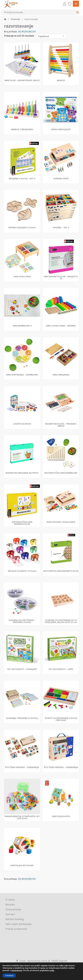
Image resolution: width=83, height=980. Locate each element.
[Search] (78, 12)
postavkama (17, 971)
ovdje (52, 970)
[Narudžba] (52, 36)
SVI (34, 32)
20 (19, 32)
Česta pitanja (13, 910)
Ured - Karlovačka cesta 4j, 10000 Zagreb (42, 961)
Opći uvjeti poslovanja (18, 924)
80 (30, 32)
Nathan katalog (15, 919)
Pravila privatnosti (16, 929)
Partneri (10, 915)
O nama (10, 900)
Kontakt (10, 905)
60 (26, 32)
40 (23, 32)
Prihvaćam (9, 976)
